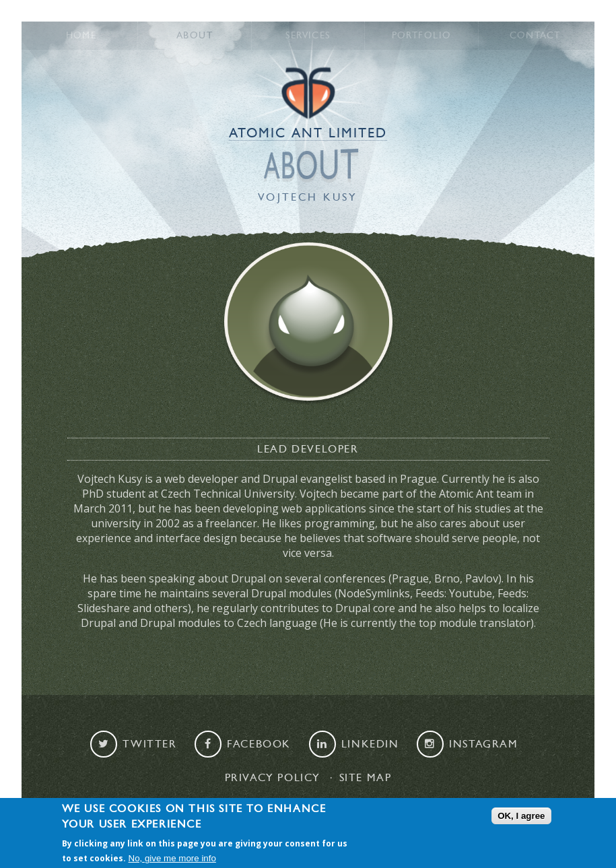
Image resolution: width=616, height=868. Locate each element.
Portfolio (422, 36)
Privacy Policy (273, 778)
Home (81, 36)
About (195, 36)
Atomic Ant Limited (308, 133)
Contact (535, 36)
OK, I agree (521, 816)
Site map (366, 778)
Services (308, 36)
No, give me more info (172, 859)
